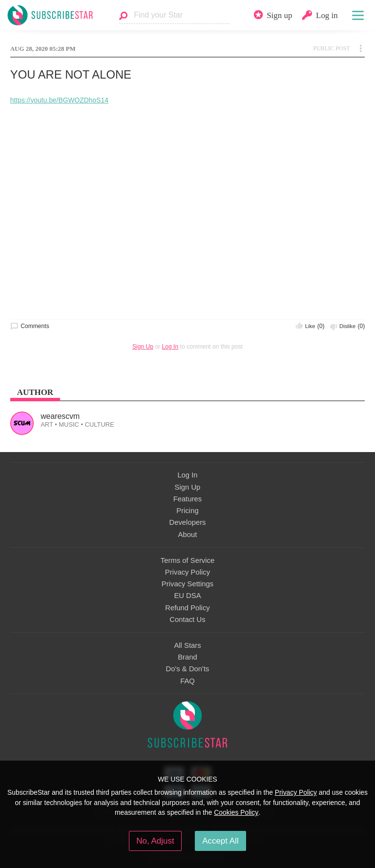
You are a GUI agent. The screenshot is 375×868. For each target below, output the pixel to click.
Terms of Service (187, 560)
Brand (187, 657)
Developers (187, 522)
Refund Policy (187, 608)
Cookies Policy (236, 812)
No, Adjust (155, 841)
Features (188, 499)
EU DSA (187, 596)
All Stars (187, 645)
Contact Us (187, 620)
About (188, 535)
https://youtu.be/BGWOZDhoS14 (59, 100)
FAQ (187, 681)
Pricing (187, 511)
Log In (170, 347)
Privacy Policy (187, 572)
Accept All (220, 841)
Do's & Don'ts (188, 669)
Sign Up (143, 347)
